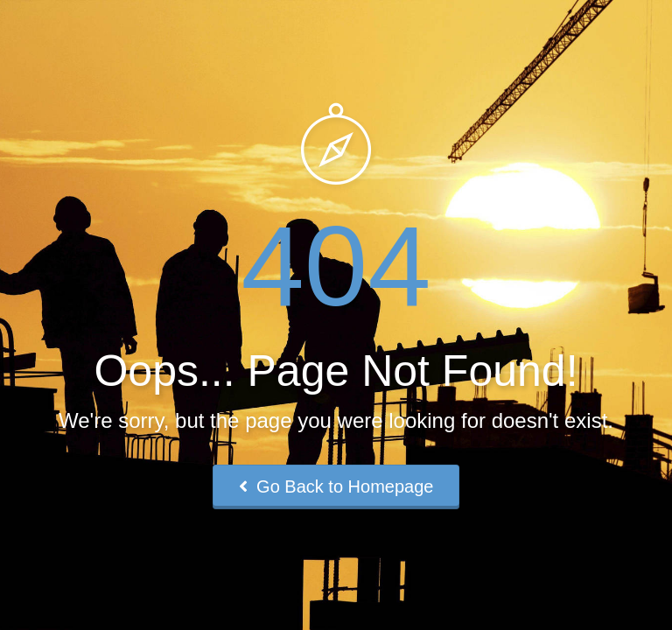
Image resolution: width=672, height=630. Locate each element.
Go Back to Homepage (336, 486)
